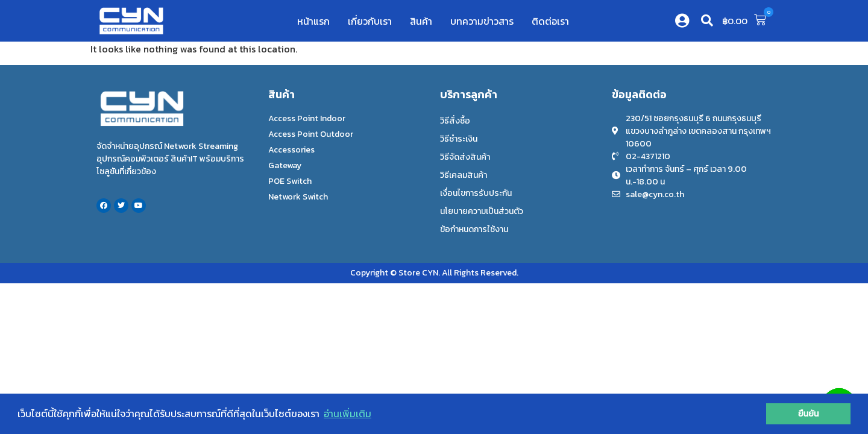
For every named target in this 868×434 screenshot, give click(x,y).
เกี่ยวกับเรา (370, 21)
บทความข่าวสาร (482, 21)
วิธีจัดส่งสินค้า (465, 157)
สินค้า (421, 21)
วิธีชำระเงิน (459, 139)
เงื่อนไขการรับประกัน (476, 193)
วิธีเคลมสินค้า (464, 175)
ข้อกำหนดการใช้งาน (474, 229)
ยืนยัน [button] (809, 414)
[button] (707, 20)
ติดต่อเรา (550, 21)
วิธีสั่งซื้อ (455, 121)
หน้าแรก (313, 21)
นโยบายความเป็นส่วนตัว (482, 211)
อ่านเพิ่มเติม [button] (348, 414)
